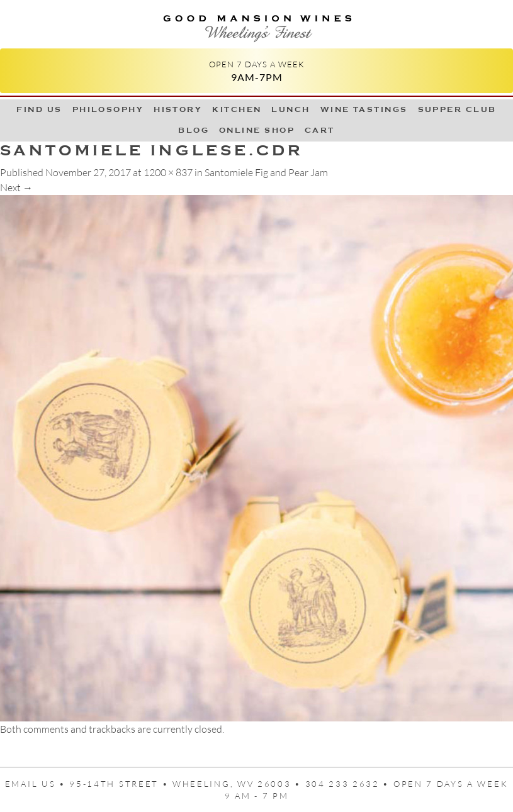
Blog (194, 130)
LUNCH (290, 109)
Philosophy (108, 109)
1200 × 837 (168, 172)
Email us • (37, 784)
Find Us (39, 109)
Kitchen (237, 109)
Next (16, 187)
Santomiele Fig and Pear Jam (266, 172)
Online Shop (257, 130)
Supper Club (457, 109)
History (178, 109)
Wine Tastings (364, 109)
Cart (320, 130)
